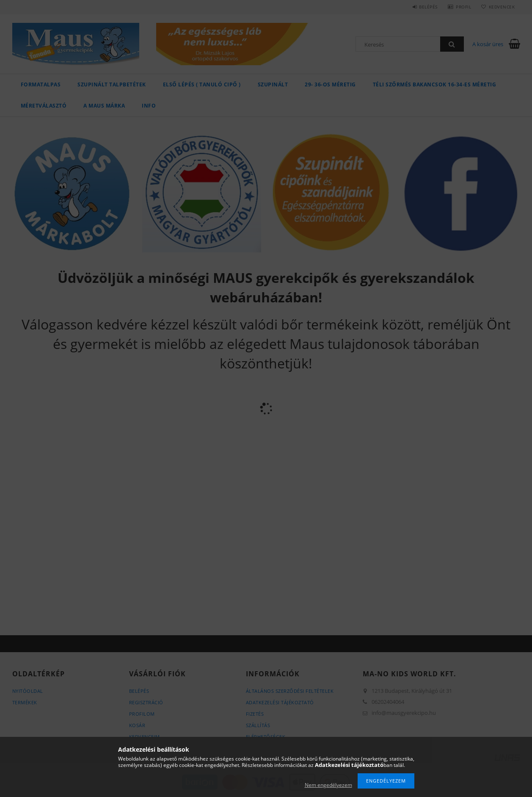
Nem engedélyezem (328, 785)
